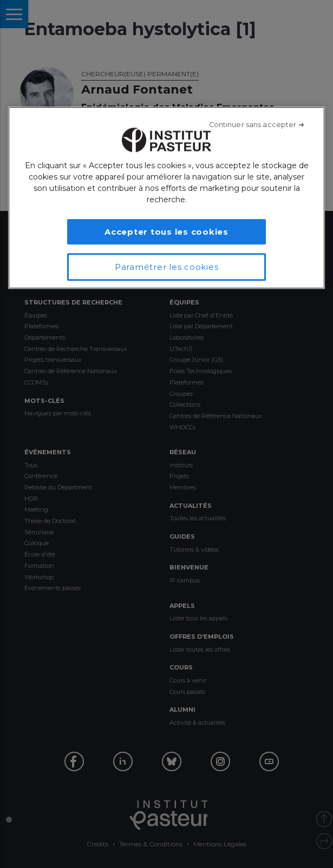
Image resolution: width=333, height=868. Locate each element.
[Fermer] (257, 125)
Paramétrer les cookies (167, 267)
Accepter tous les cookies (166, 232)
